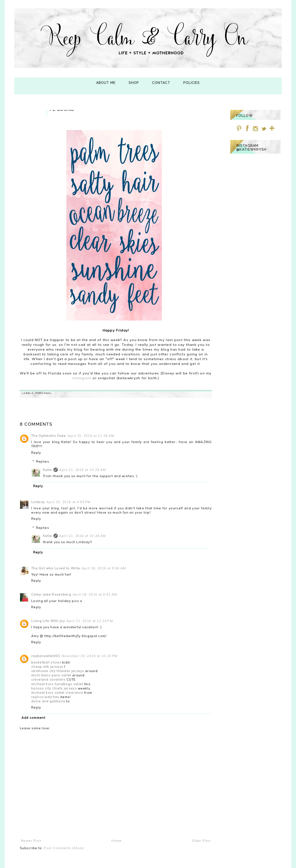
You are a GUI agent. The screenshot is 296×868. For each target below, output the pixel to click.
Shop (134, 83)
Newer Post (31, 841)
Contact (161, 83)
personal (44, 393)
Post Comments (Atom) (64, 848)
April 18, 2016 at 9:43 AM (95, 594)
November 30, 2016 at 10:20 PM (90, 656)
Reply (36, 453)
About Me (106, 83)
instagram (82, 378)
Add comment (33, 718)
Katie (48, 470)
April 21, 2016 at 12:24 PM (90, 621)
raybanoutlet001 (46, 656)
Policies (192, 83)
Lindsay (38, 502)
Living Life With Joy (48, 621)
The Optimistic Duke (49, 436)
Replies (43, 461)
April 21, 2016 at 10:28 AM (83, 536)
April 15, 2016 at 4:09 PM (69, 502)
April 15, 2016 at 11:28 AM (91, 436)
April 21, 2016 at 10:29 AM (83, 470)
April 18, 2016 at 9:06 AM (104, 568)
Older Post (201, 841)
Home (116, 841)
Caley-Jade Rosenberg (51, 594)
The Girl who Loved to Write (56, 568)
